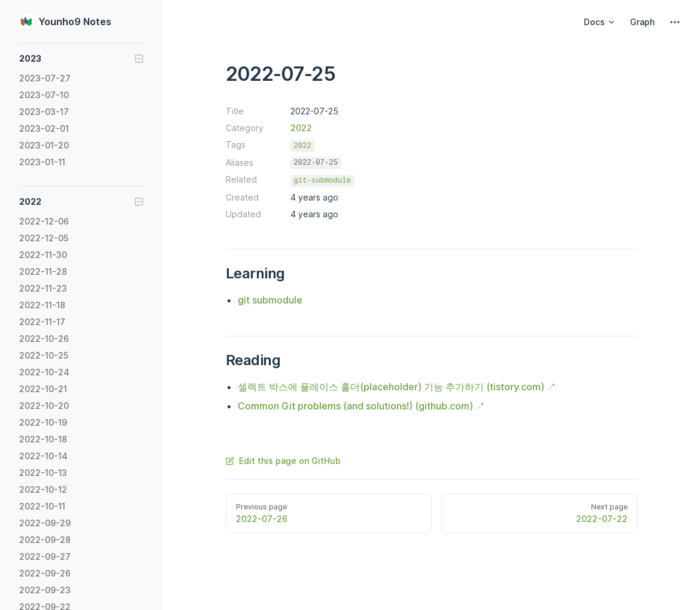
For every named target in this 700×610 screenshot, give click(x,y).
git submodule (270, 300)
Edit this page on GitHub (283, 461)
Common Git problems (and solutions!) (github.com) (355, 406)
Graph (642, 22)
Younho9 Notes (65, 22)
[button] (81, 59)
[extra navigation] (675, 22)
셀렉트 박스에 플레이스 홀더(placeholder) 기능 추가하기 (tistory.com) (391, 387)
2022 (301, 128)
